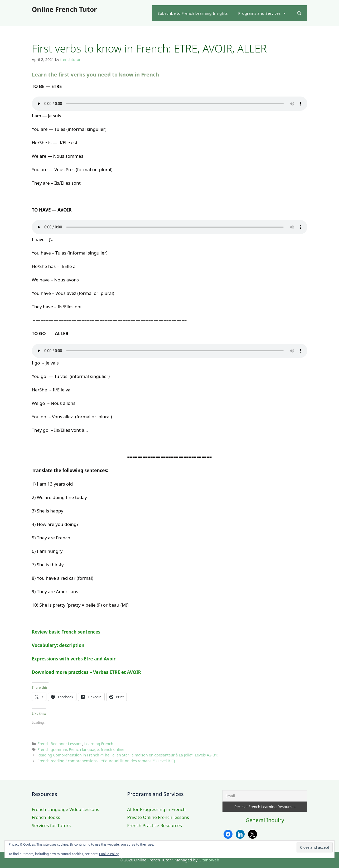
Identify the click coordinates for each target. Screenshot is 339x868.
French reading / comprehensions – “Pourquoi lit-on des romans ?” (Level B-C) (106, 761)
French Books (46, 817)
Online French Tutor (64, 9)
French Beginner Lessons (60, 744)
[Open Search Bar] (299, 13)
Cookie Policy (109, 854)
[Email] (265, 796)
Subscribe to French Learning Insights (193, 13)
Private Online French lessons (158, 817)
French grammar (52, 749)
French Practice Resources (154, 825)
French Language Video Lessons (66, 809)
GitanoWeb (209, 860)
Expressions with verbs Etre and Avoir (74, 659)
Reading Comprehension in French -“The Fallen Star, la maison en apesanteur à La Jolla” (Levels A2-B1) (128, 755)
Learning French (99, 744)
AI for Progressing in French (156, 809)
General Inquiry (265, 820)
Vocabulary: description (58, 645)
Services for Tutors (51, 825)
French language (84, 749)
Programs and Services (265, 13)
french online (112, 749)
